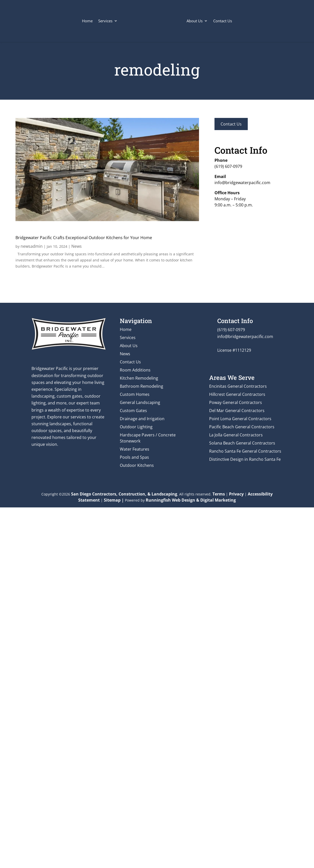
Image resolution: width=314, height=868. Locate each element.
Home (87, 21)
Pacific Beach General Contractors (242, 427)
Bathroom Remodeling (142, 386)
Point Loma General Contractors (240, 419)
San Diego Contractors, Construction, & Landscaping (124, 494)
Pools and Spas (134, 457)
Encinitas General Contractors (238, 386)
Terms (219, 494)
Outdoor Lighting (136, 427)
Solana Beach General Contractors (242, 443)
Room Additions (135, 370)
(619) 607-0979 (228, 166)
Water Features (135, 449)
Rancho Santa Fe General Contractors (245, 451)
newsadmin (32, 246)
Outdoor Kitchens (137, 465)
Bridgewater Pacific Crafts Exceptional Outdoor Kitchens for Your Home (84, 238)
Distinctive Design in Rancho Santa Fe (245, 459)
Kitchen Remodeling (139, 378)
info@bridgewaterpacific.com (242, 183)
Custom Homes (135, 394)
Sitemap (112, 500)
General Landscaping (140, 402)
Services (105, 21)
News (77, 246)
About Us (195, 21)
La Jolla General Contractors (236, 435)
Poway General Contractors (236, 402)
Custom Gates (133, 411)
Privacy (236, 494)
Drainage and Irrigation (142, 419)
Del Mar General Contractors (237, 411)
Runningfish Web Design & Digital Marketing (191, 500)
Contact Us (223, 21)
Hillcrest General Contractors (237, 394)
